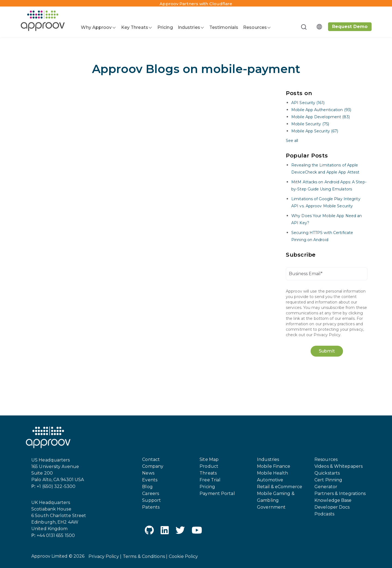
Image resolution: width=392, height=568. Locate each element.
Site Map (209, 459)
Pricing (165, 27)
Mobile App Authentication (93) (321, 110)
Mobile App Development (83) (321, 117)
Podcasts (324, 514)
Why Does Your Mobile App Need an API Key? (327, 219)
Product (209, 466)
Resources (255, 27)
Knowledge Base (333, 500)
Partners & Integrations (340, 493)
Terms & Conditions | (145, 556)
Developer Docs (332, 507)
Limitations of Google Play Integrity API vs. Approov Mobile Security (326, 202)
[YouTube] (197, 531)
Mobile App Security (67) (315, 131)
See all (292, 141)
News (148, 473)
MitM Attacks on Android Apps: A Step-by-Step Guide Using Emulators (329, 186)
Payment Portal (217, 493)
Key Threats (135, 27)
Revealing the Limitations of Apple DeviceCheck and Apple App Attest (325, 169)
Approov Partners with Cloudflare (196, 4)
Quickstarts (327, 473)
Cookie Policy (183, 556)
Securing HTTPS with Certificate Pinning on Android (322, 236)
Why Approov (96, 27)
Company (153, 466)
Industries (189, 27)
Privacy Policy (327, 335)
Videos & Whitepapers (339, 466)
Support (151, 500)
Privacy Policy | (105, 556)
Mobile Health (272, 473)
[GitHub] (149, 531)
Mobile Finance (274, 466)
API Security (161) (308, 103)
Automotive (270, 480)
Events (150, 480)
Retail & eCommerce (280, 487)
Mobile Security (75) (310, 124)
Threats (208, 473)
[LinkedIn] (165, 531)
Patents (151, 507)
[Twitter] (180, 531)
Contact (151, 459)
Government (271, 507)
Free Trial (210, 480)
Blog (147, 487)
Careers (151, 493)
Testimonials (224, 27)
